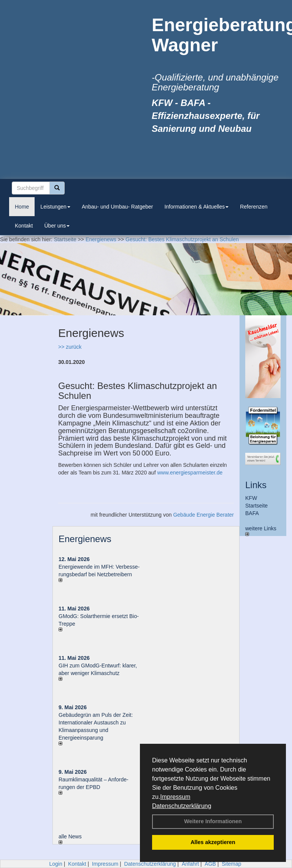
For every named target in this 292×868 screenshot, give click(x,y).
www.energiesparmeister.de (190, 473)
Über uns (57, 226)
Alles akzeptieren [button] (213, 842)
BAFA (252, 513)
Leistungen (55, 207)
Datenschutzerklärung (182, 806)
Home (22, 207)
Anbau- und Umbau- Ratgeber (117, 207)
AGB (210, 864)
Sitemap (231, 864)
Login (56, 864)
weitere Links (261, 531)
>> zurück (70, 347)
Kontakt (24, 226)
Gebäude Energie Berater (203, 515)
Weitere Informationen (213, 821)
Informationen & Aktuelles (196, 207)
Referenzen (254, 207)
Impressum (175, 797)
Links (256, 485)
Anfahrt (190, 864)
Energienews (85, 539)
